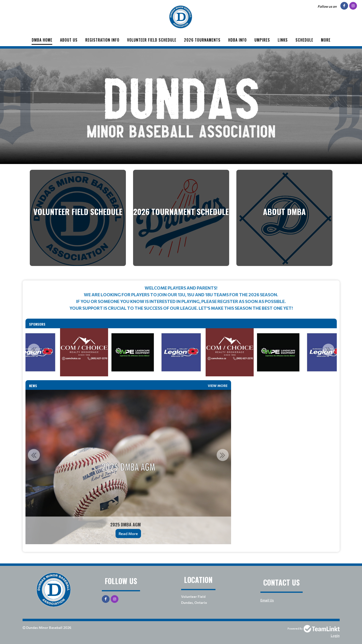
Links (283, 40)
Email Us (267, 600)
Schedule (304, 40)
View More (218, 386)
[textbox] (181, 298)
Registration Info (102, 40)
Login (335, 635)
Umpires (262, 40)
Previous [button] (34, 350)
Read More (128, 534)
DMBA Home (42, 40)
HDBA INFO (237, 40)
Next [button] (328, 350)
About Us (69, 40)
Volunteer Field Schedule (152, 40)
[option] (133, 352)
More (326, 40)
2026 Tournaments (202, 40)
